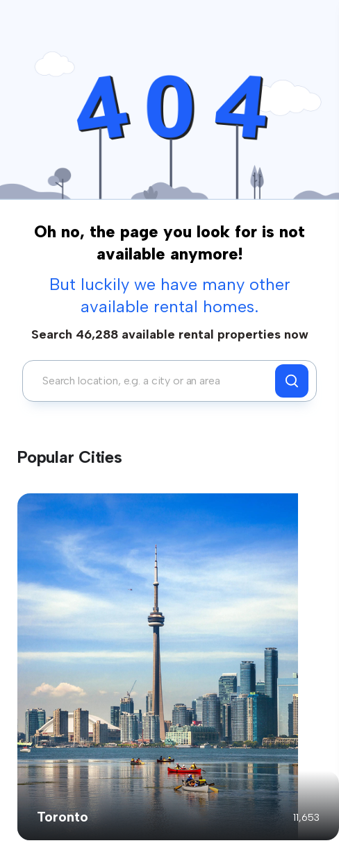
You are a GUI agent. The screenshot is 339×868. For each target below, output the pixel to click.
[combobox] (152, 381)
